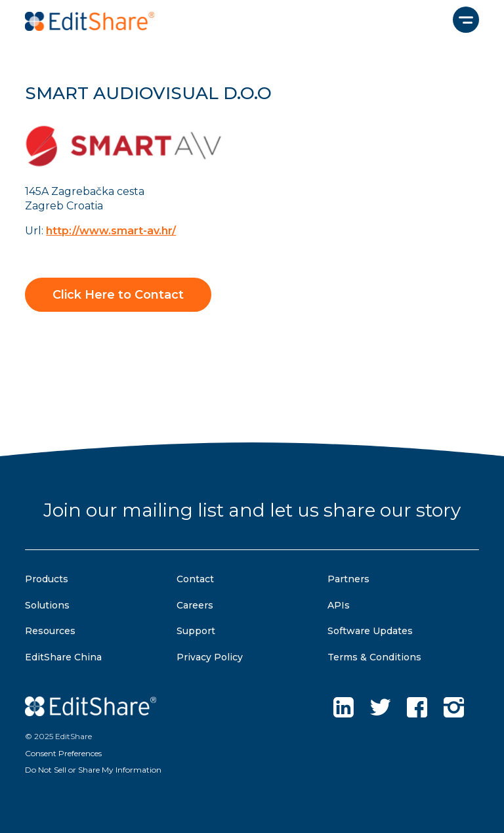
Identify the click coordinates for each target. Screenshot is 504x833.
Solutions (47, 605)
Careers (195, 605)
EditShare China (63, 657)
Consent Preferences (63, 753)
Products (47, 579)
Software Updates (370, 631)
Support (196, 631)
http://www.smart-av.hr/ (111, 231)
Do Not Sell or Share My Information (93, 770)
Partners (348, 579)
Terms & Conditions (374, 657)
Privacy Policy (210, 657)
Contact (195, 579)
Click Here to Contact (118, 295)
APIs (339, 605)
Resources (50, 631)
